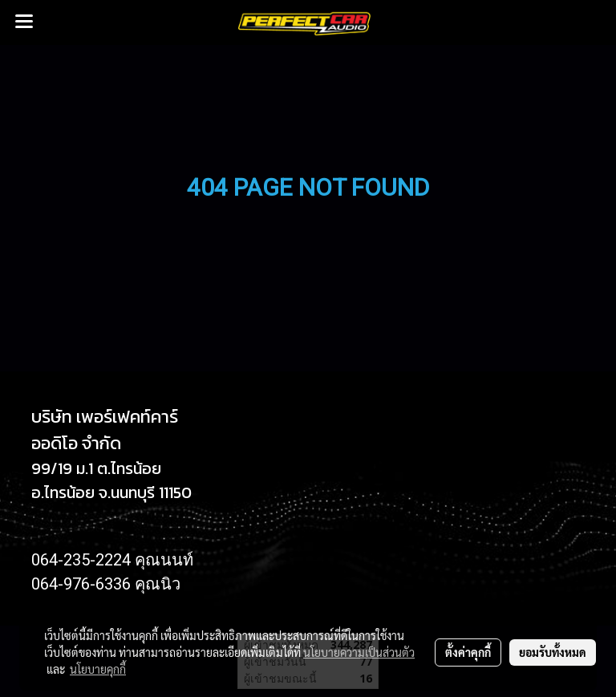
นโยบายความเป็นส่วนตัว (359, 652)
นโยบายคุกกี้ (98, 669)
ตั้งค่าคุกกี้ (468, 652)
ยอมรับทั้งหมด (553, 652)
